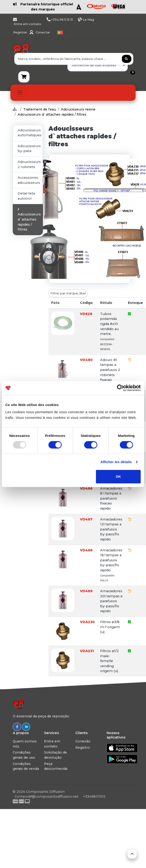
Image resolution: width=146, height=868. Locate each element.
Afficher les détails (116, 462)
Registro (83, 748)
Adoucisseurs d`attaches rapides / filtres (52, 114)
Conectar (43, 32)
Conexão (83, 741)
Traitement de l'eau (40, 109)
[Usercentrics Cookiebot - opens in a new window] (120, 388)
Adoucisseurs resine (78, 109)
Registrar (20, 32)
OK (118, 476)
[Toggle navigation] (20, 93)
